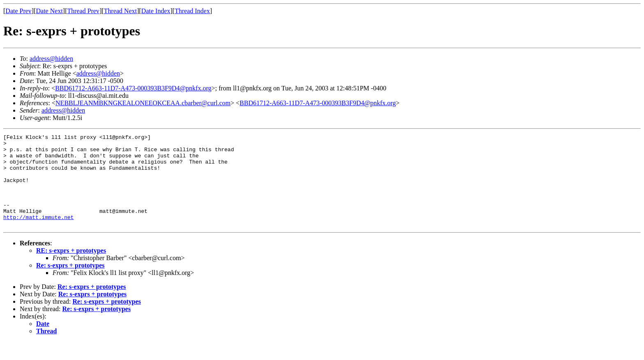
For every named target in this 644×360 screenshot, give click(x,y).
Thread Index (192, 11)
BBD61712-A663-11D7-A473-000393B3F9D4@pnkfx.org (133, 88)
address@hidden (51, 59)
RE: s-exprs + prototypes (71, 269)
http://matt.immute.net (39, 234)
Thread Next (120, 11)
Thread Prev (83, 11)
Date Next (49, 11)
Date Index (156, 11)
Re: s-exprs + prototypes (70, 284)
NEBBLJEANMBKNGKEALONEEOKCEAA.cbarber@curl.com (143, 103)
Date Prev (18, 11)
